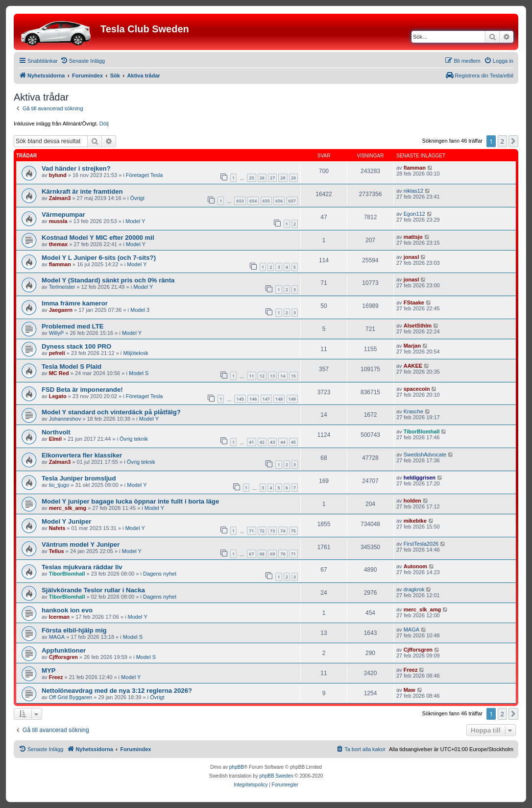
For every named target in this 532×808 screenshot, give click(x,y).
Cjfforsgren (63, 657)
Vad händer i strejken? (76, 168)
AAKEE (413, 366)
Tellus (57, 551)
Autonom (415, 566)
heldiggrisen (420, 478)
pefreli (57, 353)
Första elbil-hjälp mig (74, 630)
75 (293, 531)
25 (251, 178)
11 (251, 376)
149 (292, 399)
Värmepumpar (63, 215)
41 (251, 442)
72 (262, 531)
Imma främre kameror (75, 303)
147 (266, 399)
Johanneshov (65, 419)
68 (262, 554)
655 (266, 201)
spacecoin (417, 389)
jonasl (411, 257)
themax (59, 244)
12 (262, 376)
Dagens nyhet (160, 574)
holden (412, 501)
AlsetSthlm (418, 326)
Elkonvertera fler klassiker (82, 455)
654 (253, 201)
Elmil (55, 439)
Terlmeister (62, 287)
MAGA (57, 637)
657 (292, 201)
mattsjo (413, 237)
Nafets (57, 528)
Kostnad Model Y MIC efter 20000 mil (98, 238)
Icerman (59, 617)
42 (262, 442)
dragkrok (414, 589)
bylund (58, 175)
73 (272, 531)
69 (272, 554)
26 (262, 178)
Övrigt (137, 198)
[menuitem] (83, 61)
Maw (410, 690)
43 (272, 442)
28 (283, 178)
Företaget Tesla (145, 175)
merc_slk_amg (68, 508)
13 (272, 376)
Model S (139, 373)
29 (293, 178)
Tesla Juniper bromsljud (79, 478)
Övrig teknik (134, 439)
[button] (513, 141)
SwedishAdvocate (425, 454)
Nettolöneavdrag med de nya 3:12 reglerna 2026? (117, 691)
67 (251, 554)
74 (283, 531)
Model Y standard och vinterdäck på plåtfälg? (111, 412)
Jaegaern (61, 310)
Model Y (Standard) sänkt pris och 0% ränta (108, 280)
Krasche (413, 411)
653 (240, 201)
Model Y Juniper (66, 521)
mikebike (415, 521)
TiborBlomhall (422, 431)
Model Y (135, 221)
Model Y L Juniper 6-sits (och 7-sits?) (99, 258)
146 (253, 399)
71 (251, 531)
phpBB (237, 767)
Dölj (104, 124)
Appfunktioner (64, 650)
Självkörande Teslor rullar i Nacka (93, 590)
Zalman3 (60, 198)
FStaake (414, 303)
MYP (49, 670)
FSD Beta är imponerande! (82, 390)
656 (279, 201)
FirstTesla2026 (421, 544)
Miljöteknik (135, 353)
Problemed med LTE (73, 326)
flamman (415, 168)
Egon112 (414, 214)
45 (293, 442)
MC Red (59, 373)
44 (283, 442)
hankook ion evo (67, 610)
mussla (58, 221)
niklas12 (413, 191)
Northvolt (56, 432)
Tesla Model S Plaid (72, 366)
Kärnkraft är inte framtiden (82, 191)
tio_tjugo (59, 485)
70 (283, 554)
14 (283, 376)
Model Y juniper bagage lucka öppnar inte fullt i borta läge (130, 501)
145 (240, 399)
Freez (56, 677)
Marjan (412, 346)
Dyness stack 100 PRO (76, 346)
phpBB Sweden (277, 776)
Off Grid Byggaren (71, 697)
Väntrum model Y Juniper (81, 544)
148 (279, 399)
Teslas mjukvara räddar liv (82, 567)
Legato (58, 396)
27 (272, 178)
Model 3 (140, 310)
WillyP (57, 333)
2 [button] (502, 141)
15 (293, 376)
